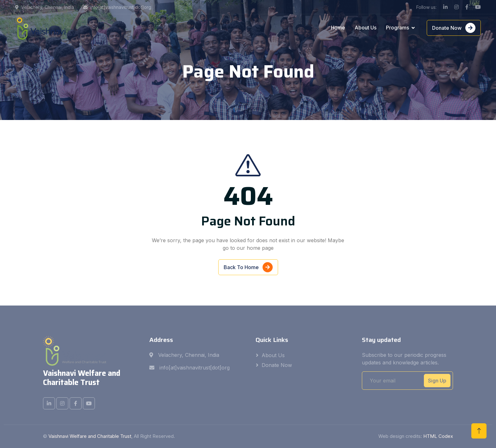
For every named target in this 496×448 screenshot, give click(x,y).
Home (338, 28)
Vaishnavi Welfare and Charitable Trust (90, 436)
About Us (366, 28)
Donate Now (454, 28)
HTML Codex (438, 436)
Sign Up (437, 381)
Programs (397, 28)
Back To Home (248, 268)
